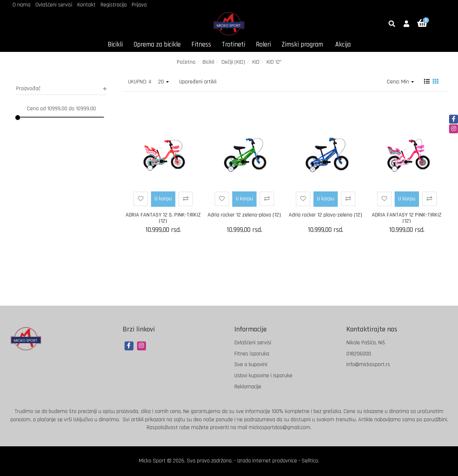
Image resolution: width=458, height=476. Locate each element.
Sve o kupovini (251, 365)
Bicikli (115, 45)
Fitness (201, 45)
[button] (406, 24)
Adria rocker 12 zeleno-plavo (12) (244, 215)
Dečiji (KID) (233, 62)
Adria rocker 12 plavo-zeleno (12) (325, 215)
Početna (186, 62)
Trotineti (233, 45)
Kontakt (86, 5)
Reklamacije (248, 387)
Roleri (263, 45)
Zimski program (302, 45)
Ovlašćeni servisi (54, 5)
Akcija (343, 45)
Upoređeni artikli (198, 82)
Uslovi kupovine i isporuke (263, 376)
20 (164, 82)
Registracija (114, 5)
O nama (21, 5)
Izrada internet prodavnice (267, 461)
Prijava (139, 5)
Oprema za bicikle (157, 45)
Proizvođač (61, 89)
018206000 (359, 354)
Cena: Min (400, 82)
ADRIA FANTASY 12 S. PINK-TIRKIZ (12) (163, 218)
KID (256, 62)
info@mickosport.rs (368, 365)
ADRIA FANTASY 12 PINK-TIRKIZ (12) (407, 218)
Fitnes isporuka (252, 354)
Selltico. (310, 461)
